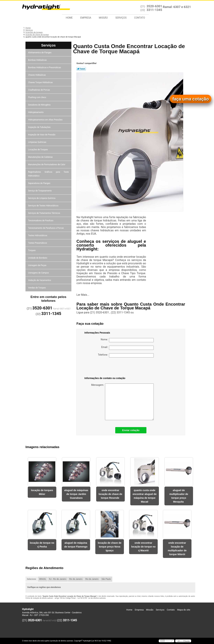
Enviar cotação (131, 430)
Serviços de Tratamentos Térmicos (44, 213)
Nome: (127, 340)
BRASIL (43, 579)
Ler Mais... (83, 295)
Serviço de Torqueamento (40, 191)
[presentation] (106, 368)
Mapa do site (184, 610)
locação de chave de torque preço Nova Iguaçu (110, 547)
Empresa (86, 18)
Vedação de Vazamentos (40, 280)
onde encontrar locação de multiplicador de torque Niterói (177, 549)
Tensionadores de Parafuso (41, 221)
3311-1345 (154, 10)
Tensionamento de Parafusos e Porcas (46, 228)
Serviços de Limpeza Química (42, 198)
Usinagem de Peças (38, 265)
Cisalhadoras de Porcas (39, 90)
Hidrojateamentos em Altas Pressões (45, 120)
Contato (139, 18)
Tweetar (81, 69)
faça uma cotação (191, 99)
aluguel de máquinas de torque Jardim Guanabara (76, 494)
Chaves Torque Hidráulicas (41, 82)
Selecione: (32, 579)
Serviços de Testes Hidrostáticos (43, 206)
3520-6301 (154, 6)
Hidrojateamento (36, 112)
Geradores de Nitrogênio (40, 105)
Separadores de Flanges (39, 183)
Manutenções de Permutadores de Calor (47, 165)
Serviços (121, 18)
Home (69, 18)
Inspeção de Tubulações (40, 127)
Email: (127, 348)
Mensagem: (122, 402)
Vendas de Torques (37, 288)
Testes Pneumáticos (38, 243)
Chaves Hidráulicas (37, 75)
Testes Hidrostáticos (38, 235)
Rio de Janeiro (76, 579)
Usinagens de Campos (39, 273)
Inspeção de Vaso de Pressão (42, 135)
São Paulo (106, 579)
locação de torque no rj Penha (42, 545)
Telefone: (126, 355)
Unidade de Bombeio (38, 258)
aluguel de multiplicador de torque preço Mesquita (179, 496)
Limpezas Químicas (37, 142)
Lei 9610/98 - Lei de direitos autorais (92, 598)
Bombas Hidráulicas (38, 60)
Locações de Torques (38, 150)
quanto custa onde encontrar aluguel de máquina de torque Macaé (145, 496)
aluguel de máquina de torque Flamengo (76, 545)
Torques (32, 250)
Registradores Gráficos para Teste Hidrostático (48, 174)
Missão (103, 18)
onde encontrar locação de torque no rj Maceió (143, 547)
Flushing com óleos (37, 97)
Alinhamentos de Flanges (40, 53)
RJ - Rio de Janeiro (58, 579)
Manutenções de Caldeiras (41, 157)
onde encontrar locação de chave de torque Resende (110, 494)
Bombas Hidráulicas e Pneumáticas (45, 68)
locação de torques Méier (42, 492)
